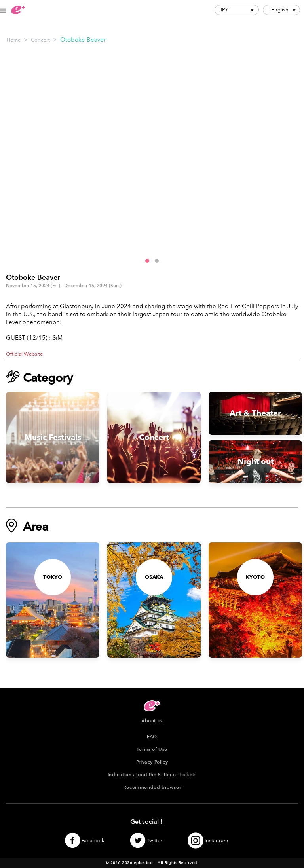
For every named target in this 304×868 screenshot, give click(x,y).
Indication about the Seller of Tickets (152, 775)
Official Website (24, 354)
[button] (147, 261)
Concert (40, 40)
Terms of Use (152, 749)
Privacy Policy (152, 762)
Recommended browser (152, 787)
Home (14, 40)
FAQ (152, 737)
